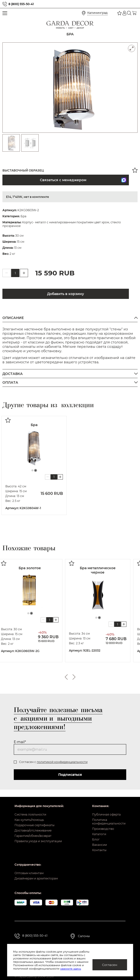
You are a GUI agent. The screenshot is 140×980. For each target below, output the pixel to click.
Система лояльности (30, 814)
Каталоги (99, 834)
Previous (66, 677)
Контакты (99, 850)
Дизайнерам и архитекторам (36, 878)
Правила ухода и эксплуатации (38, 841)
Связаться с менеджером (38, 180)
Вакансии (99, 845)
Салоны (84, 936)
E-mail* (20, 742)
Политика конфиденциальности (109, 822)
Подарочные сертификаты (34, 825)
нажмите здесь (55, 969)
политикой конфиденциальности (62, 762)
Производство (103, 829)
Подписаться (70, 775)
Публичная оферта (106, 814)
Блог (96, 839)
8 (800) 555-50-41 (21, 4)
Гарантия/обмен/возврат (33, 836)
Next (74, 677)
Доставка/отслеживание (33, 830)
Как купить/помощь (29, 820)
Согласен (110, 965)
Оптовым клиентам (29, 873)
